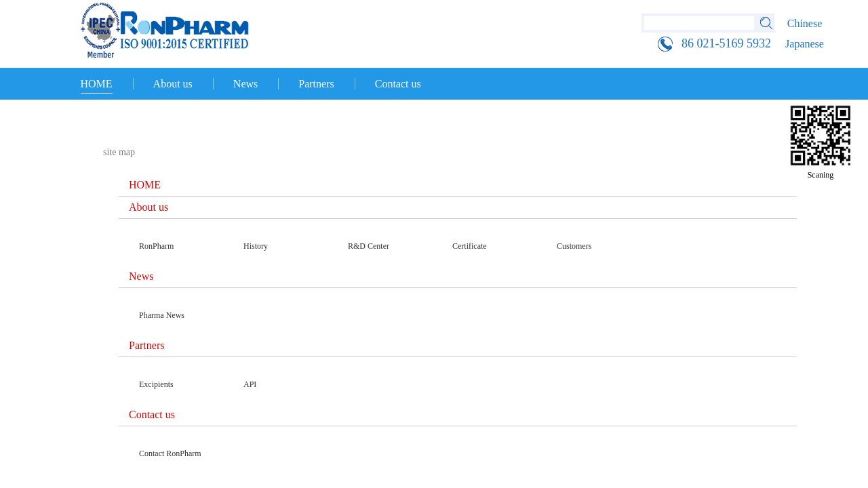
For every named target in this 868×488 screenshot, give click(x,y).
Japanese (805, 44)
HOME (97, 84)
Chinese (805, 23)
